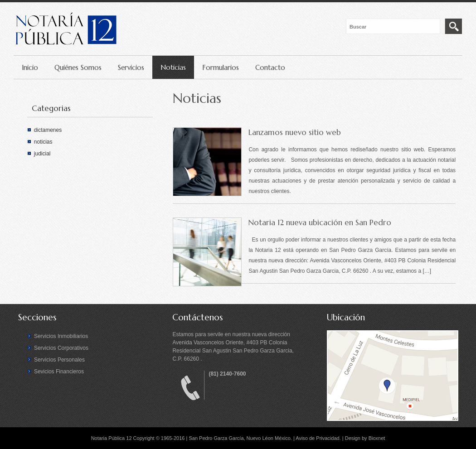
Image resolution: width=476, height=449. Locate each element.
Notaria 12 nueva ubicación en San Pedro (320, 222)
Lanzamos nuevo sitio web (295, 132)
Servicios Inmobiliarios (61, 336)
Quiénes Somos (78, 67)
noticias (43, 142)
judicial (42, 154)
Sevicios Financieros (59, 372)
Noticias (173, 67)
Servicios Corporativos (61, 348)
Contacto (270, 67)
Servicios (131, 67)
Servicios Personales (59, 360)
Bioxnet (377, 438)
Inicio (30, 67)
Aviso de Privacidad (317, 438)
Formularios (221, 67)
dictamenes (48, 130)
